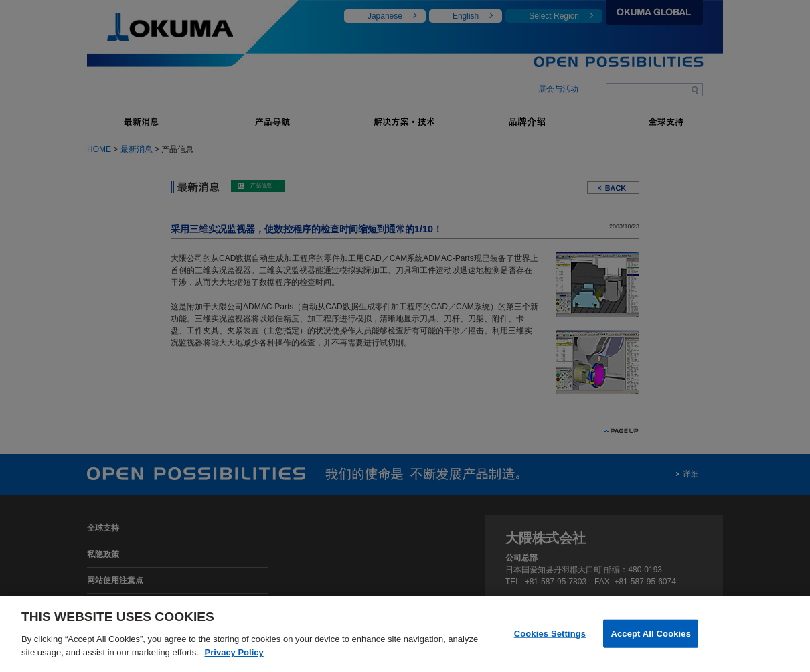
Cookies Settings (550, 641)
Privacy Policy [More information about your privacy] (234, 660)
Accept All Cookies (651, 641)
